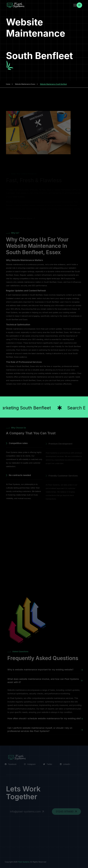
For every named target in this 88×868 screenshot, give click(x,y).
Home (8, 84)
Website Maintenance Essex (25, 84)
